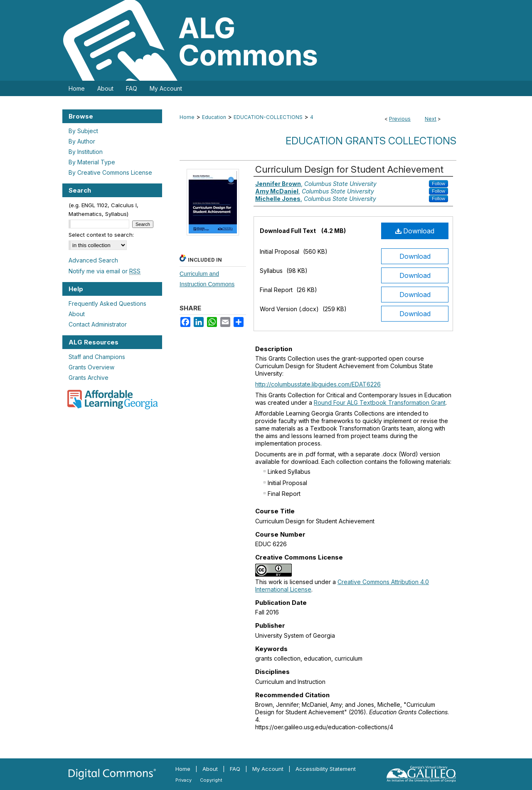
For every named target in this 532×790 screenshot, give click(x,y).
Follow (438, 183)
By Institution (86, 152)
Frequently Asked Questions (107, 303)
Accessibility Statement (326, 769)
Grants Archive (89, 378)
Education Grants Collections (371, 141)
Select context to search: (101, 235)
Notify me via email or (105, 271)
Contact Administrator (98, 324)
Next (431, 119)
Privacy (183, 780)
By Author (82, 141)
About (77, 314)
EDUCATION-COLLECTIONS (268, 117)
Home (187, 117)
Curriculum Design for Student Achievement (349, 169)
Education (214, 117)
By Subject (83, 131)
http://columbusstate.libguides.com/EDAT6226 (318, 384)
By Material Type (92, 162)
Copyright (211, 780)
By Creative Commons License (110, 172)
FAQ (235, 769)
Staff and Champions (97, 357)
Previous (400, 119)
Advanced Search (93, 260)
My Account (268, 769)
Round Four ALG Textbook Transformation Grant (380, 402)
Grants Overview (91, 367)
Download (415, 231)
